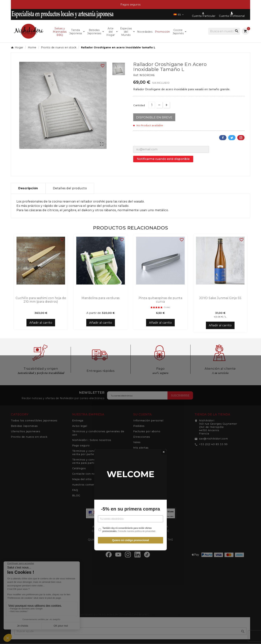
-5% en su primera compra (130, 331)
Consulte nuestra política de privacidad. (137, 354)
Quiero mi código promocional (130, 363)
